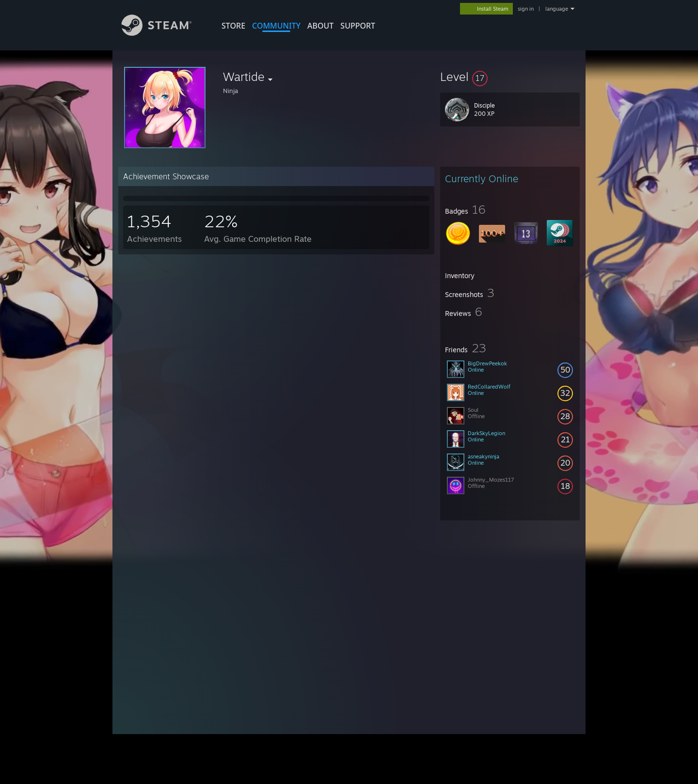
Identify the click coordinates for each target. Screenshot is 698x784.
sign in (526, 9)
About (320, 26)
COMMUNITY (276, 26)
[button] (510, 77)
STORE (233, 26)
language (557, 9)
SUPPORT (358, 26)
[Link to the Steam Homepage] (164, 33)
